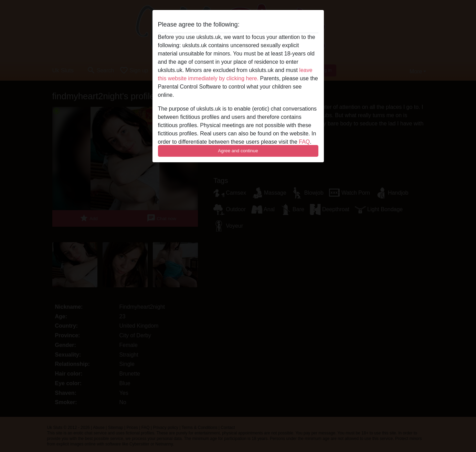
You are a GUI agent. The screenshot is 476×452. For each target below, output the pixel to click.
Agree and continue (238, 151)
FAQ (304, 142)
